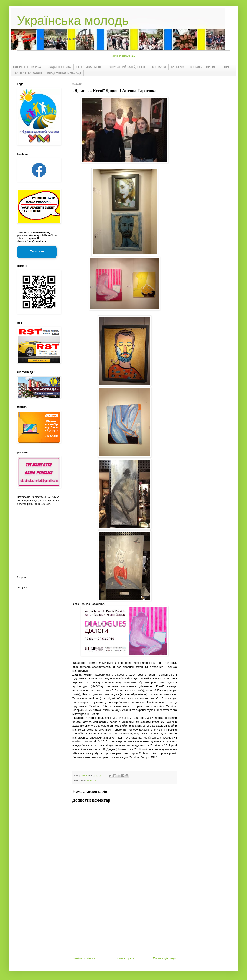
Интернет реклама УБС (124, 56)
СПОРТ (225, 67)
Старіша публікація (164, 958)
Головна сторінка (124, 958)
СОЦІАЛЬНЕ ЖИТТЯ (202, 67)
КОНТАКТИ (159, 67)
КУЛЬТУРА (178, 67)
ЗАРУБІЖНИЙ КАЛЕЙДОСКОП (128, 67)
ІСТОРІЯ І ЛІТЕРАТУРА (27, 67)
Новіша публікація (84, 958)
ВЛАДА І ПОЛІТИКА (59, 67)
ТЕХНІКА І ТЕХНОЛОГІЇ (28, 73)
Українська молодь (73, 20)
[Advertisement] (125, 925)
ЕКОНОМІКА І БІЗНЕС (90, 67)
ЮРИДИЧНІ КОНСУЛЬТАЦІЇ (64, 73)
